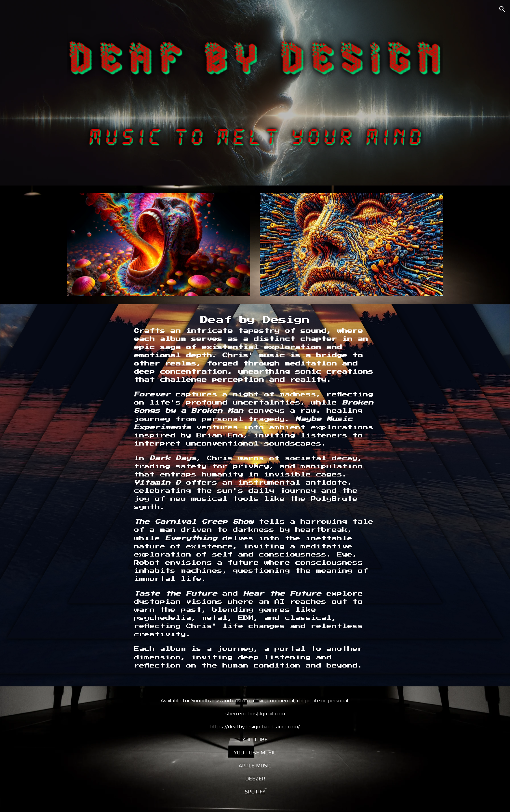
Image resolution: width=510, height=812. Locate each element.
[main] (255, 495)
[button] (502, 9)
